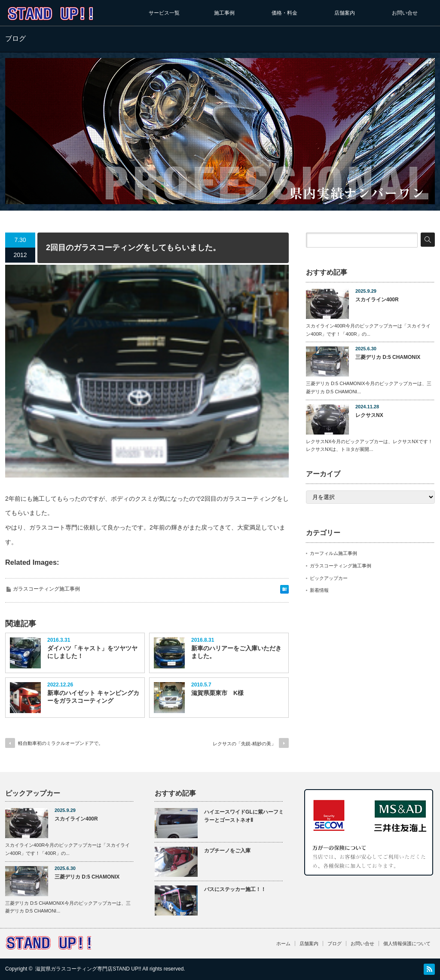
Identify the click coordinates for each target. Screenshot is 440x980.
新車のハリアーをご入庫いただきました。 (236, 652)
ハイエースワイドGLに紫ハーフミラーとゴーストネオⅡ (244, 816)
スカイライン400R (377, 300)
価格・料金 (284, 13)
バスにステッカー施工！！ (235, 889)
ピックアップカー (329, 578)
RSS (429, 969)
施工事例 (224, 13)
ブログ (335, 943)
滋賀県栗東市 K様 (217, 693)
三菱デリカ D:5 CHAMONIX (388, 357)
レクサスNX (369, 415)
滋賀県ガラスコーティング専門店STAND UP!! (88, 969)
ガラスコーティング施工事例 (46, 589)
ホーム (283, 943)
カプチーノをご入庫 (227, 851)
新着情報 (319, 590)
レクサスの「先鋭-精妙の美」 (244, 744)
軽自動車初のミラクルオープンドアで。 (61, 743)
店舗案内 (345, 13)
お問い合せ (405, 13)
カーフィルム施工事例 (333, 553)
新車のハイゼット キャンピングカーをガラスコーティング (93, 697)
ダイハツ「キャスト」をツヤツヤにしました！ (92, 652)
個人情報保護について (407, 943)
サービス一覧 (164, 13)
